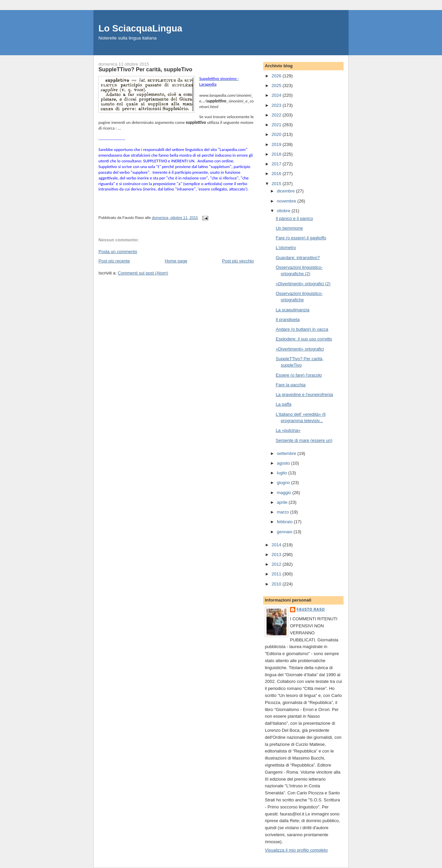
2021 (277, 125)
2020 (277, 134)
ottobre (284, 211)
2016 (277, 174)
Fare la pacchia (290, 385)
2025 (277, 86)
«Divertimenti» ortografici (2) (303, 284)
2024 (277, 95)
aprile (283, 502)
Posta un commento (118, 252)
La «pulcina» (288, 430)
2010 (277, 584)
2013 (277, 555)
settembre (287, 453)
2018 (277, 154)
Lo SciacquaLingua (140, 28)
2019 (277, 144)
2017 (277, 164)
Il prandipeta (288, 320)
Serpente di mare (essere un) (304, 440)
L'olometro (286, 248)
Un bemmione (289, 228)
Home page (176, 261)
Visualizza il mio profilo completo (296, 850)
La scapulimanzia (292, 310)
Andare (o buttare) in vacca (302, 329)
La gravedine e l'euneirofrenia (304, 394)
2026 (277, 76)
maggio (285, 493)
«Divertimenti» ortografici (300, 349)
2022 (277, 115)
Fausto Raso (311, 609)
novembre (287, 201)
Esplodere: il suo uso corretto (304, 339)
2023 (277, 105)
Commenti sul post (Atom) (143, 273)
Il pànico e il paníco (294, 218)
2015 (277, 184)
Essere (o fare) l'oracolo (299, 375)
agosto (284, 463)
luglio (283, 473)
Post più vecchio (238, 261)
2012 (277, 564)
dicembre (286, 191)
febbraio (285, 522)
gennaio (285, 532)
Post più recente (114, 261)
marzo (284, 512)
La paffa (283, 404)
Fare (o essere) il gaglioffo (301, 238)
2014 (277, 545)
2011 (277, 574)
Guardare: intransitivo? (298, 258)
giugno (284, 483)
